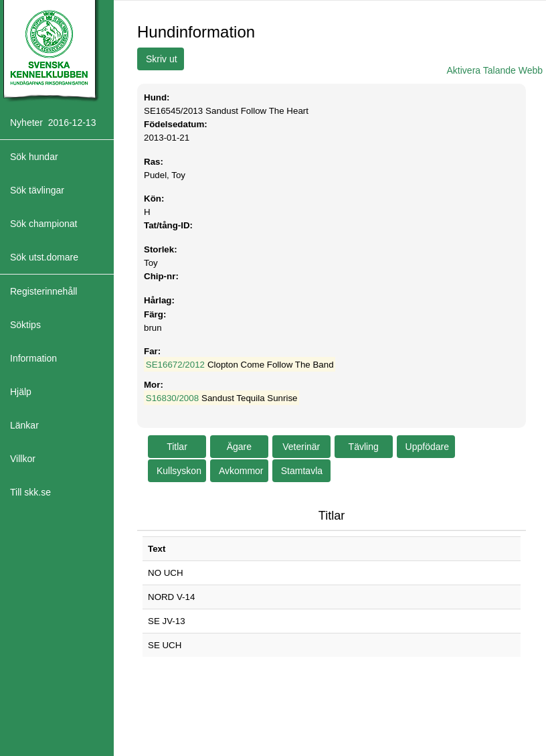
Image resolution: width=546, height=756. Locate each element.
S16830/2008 (172, 398)
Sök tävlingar (37, 190)
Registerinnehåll (43, 291)
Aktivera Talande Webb (495, 70)
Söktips (25, 325)
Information (33, 358)
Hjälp (21, 392)
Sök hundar (34, 157)
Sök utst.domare (44, 257)
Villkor (23, 459)
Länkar (24, 425)
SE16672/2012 (175, 365)
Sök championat (43, 224)
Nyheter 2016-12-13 (53, 123)
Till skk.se (30, 492)
